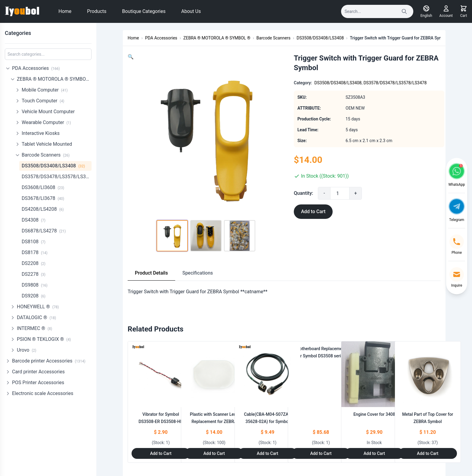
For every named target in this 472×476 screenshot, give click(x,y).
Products (97, 11)
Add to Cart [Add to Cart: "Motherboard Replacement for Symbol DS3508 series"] (321, 453)
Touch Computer (43, 101)
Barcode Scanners (46, 155)
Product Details (151, 273)
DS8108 (34, 242)
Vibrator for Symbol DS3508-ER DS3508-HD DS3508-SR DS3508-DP (161, 422)
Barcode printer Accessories (49, 361)
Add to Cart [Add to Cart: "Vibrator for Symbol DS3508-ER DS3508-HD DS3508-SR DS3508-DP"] (161, 453)
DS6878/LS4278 (44, 231)
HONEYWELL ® (38, 307)
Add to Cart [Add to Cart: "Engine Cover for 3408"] (374, 453)
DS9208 (34, 296)
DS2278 (34, 274)
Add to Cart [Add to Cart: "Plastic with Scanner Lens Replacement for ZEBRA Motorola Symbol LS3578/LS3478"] (214, 453)
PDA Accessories (36, 68)
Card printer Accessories (38, 372)
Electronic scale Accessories (43, 393)
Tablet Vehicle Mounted (47, 144)
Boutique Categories (144, 11)
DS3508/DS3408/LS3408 (53, 166)
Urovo (26, 350)
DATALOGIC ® (36, 317)
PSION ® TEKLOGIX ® (44, 339)
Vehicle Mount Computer (48, 112)
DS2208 (34, 263)
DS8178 (35, 252)
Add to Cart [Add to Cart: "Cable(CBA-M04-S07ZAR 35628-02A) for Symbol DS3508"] (267, 453)
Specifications (198, 273)
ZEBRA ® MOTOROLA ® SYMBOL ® (54, 79)
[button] (131, 57)
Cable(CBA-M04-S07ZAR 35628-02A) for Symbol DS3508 (267, 422)
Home (65, 11)
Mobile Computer (45, 90)
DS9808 (35, 285)
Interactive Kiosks (41, 133)
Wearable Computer (46, 122)
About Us (191, 11)
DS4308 (34, 220)
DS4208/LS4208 (43, 209)
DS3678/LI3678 (43, 198)
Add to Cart (313, 212)
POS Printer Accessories (38, 383)
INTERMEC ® (34, 328)
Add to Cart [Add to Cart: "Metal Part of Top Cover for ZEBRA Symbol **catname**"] (428, 453)
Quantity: (303, 193)
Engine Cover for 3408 (374, 414)
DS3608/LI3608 (43, 187)
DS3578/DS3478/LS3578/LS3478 (57, 177)
